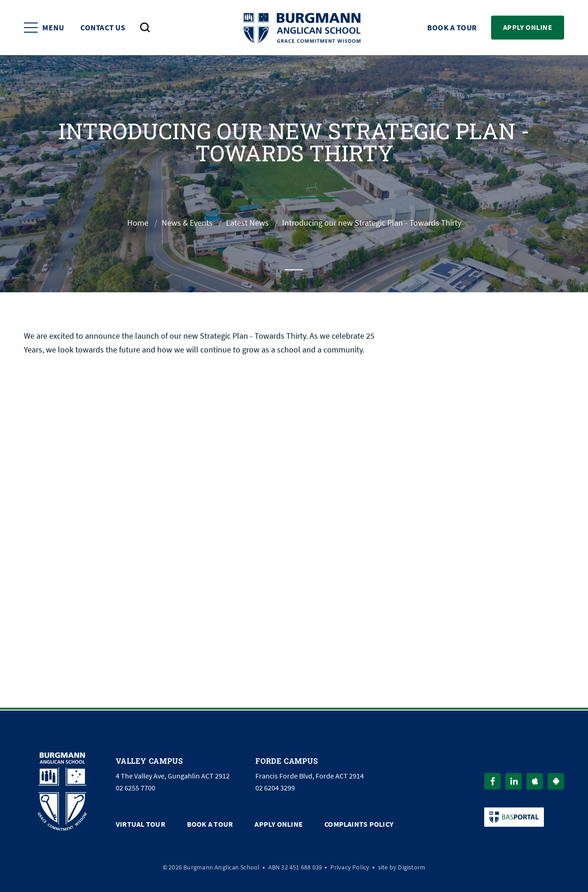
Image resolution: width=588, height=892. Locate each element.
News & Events (187, 223)
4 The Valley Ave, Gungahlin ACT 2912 (173, 776)
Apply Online (528, 27)
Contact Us (103, 28)
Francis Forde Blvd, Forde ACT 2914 (310, 776)
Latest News (247, 223)
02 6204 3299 (275, 788)
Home (138, 223)
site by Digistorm (402, 867)
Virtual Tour (141, 824)
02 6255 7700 (136, 788)
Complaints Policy (359, 824)
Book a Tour (452, 28)
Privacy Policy (350, 867)
